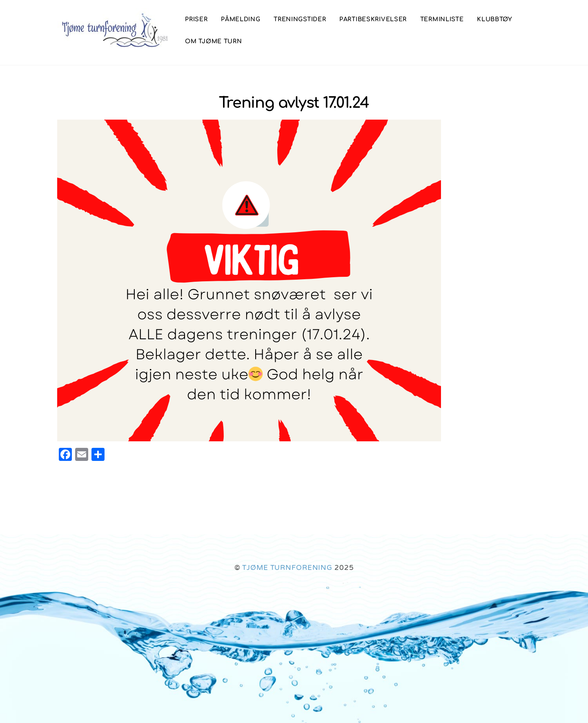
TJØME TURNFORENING (287, 568)
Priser (196, 19)
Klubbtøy (495, 19)
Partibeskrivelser (373, 19)
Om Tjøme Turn (213, 41)
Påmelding (241, 19)
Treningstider (300, 19)
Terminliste (442, 19)
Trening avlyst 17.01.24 (294, 103)
